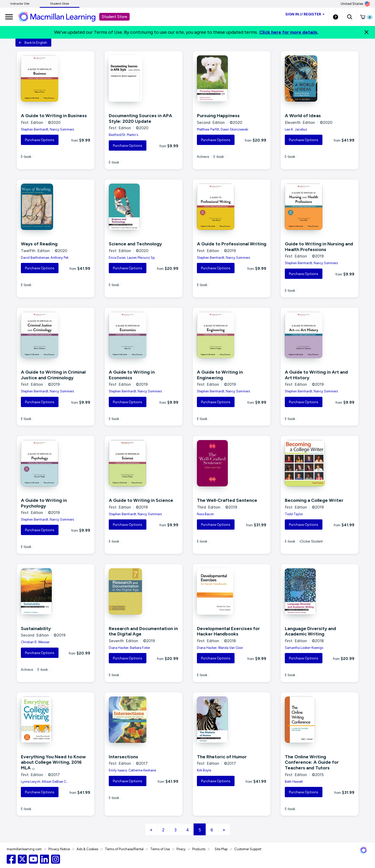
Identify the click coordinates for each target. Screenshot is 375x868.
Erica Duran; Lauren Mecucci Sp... (133, 258)
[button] (350, 17)
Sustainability (36, 629)
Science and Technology (135, 244)
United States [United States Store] (355, 4)
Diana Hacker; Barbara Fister (129, 648)
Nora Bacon (205, 514)
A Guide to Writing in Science (141, 500)
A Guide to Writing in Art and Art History (316, 375)
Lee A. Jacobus (296, 129)
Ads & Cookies (87, 849)
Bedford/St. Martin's (123, 135)
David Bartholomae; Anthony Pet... (46, 258)
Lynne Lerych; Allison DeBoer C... (45, 782)
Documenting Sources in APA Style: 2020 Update (140, 118)
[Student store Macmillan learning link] (61, 16)
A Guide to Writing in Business (54, 116)
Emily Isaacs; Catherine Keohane (132, 770)
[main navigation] (9, 17)
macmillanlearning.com (24, 849)
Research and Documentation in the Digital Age (143, 631)
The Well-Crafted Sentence (227, 500)
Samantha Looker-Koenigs (304, 648)
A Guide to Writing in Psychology (44, 503)
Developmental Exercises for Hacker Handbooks (228, 631)
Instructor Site (20, 4)
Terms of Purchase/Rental (124, 849)
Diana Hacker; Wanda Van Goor (220, 648)
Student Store (60, 4)
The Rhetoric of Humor (222, 757)
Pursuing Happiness (218, 116)
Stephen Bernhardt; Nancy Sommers (47, 129)
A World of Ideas (303, 116)
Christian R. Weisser (35, 642)
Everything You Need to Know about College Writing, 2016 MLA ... (53, 762)
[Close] (366, 32)
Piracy (181, 849)
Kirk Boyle (204, 770)
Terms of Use (160, 849)
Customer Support (248, 849)
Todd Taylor (294, 514)
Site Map (221, 849)
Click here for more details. (289, 32)
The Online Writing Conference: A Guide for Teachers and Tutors (312, 762)
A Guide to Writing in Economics (132, 375)
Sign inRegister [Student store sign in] (305, 14)
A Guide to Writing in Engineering (220, 375)
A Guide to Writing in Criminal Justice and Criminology (53, 375)
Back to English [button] (33, 43)
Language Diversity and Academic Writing (310, 631)
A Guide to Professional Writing (232, 244)
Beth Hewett (294, 782)
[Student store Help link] (336, 17)
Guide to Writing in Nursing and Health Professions (319, 247)
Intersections (123, 757)
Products (199, 849)
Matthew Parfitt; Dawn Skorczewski (223, 129)
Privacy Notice (59, 849)
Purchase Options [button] (40, 140)
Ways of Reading (39, 244)
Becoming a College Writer (314, 500)
